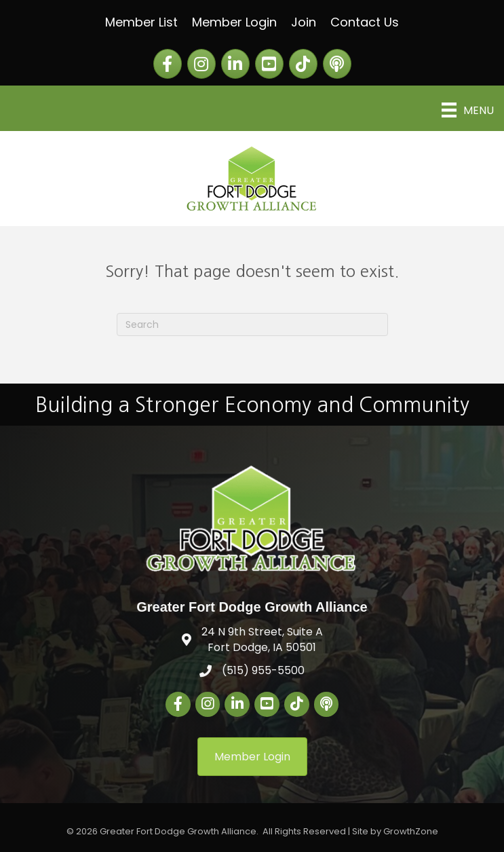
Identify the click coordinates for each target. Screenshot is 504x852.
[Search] (252, 325)
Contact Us (365, 22)
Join (304, 22)
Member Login (234, 22)
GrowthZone (411, 831)
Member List (141, 22)
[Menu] (468, 110)
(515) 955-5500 (263, 670)
